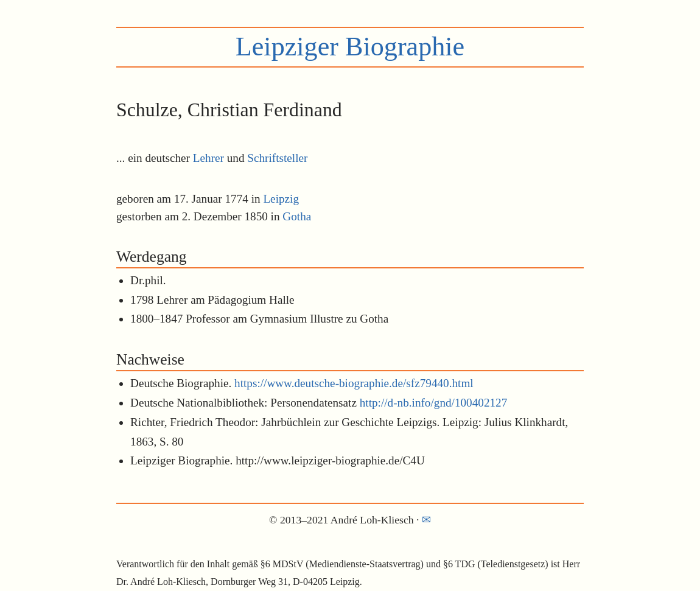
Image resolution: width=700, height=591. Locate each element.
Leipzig (281, 199)
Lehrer (208, 158)
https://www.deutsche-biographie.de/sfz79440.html (354, 383)
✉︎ (426, 520)
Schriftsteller (277, 158)
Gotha (297, 216)
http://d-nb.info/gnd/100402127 (434, 403)
